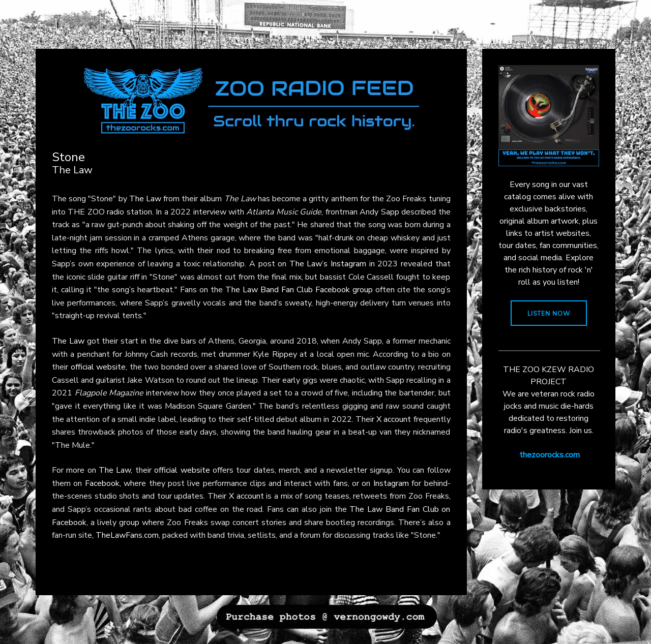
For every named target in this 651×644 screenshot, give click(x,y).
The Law (145, 199)
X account (394, 419)
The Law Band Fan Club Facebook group (299, 290)
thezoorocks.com (550, 455)
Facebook (102, 483)
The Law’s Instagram (328, 264)
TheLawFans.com (127, 535)
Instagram (391, 483)
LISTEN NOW (549, 314)
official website (98, 367)
